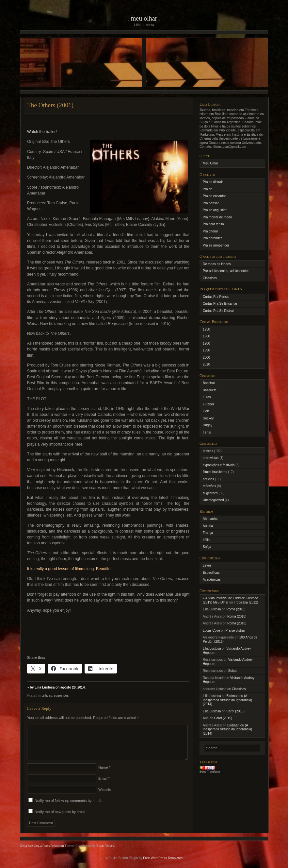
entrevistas (211, 458)
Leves (207, 565)
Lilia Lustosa (212, 609)
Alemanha (210, 519)
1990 (206, 350)
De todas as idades (217, 264)
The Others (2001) (50, 105)
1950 (206, 329)
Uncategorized (213, 500)
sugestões (61, 696)
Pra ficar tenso (213, 224)
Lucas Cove (211, 630)
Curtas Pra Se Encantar (220, 304)
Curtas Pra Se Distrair (219, 311)
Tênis (207, 432)
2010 (206, 364)
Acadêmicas (212, 579)
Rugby (208, 425)
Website (105, 797)
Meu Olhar (144, 18)
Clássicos (210, 278)
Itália (206, 540)
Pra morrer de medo (217, 217)
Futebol (208, 404)
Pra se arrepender (216, 245)
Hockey (208, 418)
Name (104, 775)
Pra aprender (212, 238)
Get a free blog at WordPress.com (42, 853)
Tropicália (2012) (246, 602)
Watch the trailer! (42, 132)
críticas (47, 696)
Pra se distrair (213, 182)
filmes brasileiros (215, 472)
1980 (206, 343)
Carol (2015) (235, 711)
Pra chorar (210, 231)
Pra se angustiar (215, 210)
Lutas (207, 397)
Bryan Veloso (105, 853)
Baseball (209, 383)
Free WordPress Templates (163, 866)
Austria (208, 526)
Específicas (211, 573)
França (208, 533)
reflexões (209, 486)
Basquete (210, 390)
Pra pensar (211, 203)
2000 (206, 357)
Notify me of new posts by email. (60, 820)
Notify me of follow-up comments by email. (68, 808)
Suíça (207, 547)
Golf (206, 411)
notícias (208, 479)
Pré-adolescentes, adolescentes (226, 271)
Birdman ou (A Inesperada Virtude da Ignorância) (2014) (227, 700)
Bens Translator (210, 772)
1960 (206, 336)
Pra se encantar (214, 196)
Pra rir (207, 189)
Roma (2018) (236, 609)
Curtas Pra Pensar (216, 297)
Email (104, 786)
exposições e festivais (219, 465)
